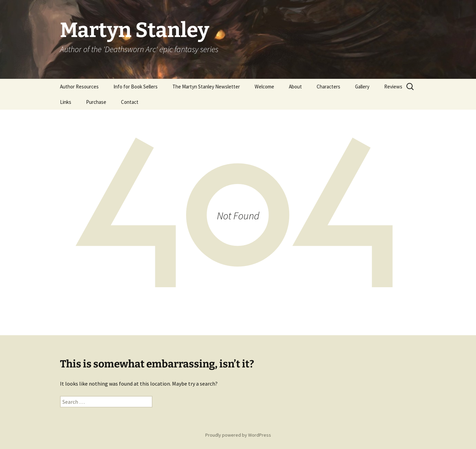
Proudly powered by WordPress (238, 435)
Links (66, 102)
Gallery (362, 87)
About (295, 87)
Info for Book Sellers (136, 87)
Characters (328, 87)
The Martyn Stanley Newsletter (206, 87)
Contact (130, 102)
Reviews (393, 87)
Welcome (264, 87)
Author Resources (79, 87)
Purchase (96, 102)
